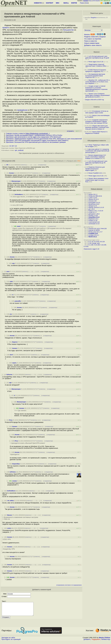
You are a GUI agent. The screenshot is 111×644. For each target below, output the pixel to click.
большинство (68, 30)
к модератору (42, 165)
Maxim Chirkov (105, 640)
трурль (14, 363)
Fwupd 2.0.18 (93, 220)
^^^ (31, 173)
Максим (9, 515)
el (13, 295)
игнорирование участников (63, 585)
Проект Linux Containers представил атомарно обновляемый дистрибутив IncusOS (97, 95)
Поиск (82, 3)
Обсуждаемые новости (97, 141)
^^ (29, 173)
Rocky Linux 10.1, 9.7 (95, 232)
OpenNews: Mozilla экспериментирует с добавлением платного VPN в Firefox (34, 135)
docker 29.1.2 (93, 194)
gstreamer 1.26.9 (94, 214)
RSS (79, 161)
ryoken (9, 528)
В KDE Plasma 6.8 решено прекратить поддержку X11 (96, 71)
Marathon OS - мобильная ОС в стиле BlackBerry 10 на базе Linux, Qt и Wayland (97, 82)
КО (7, 165)
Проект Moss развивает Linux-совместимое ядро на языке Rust (97, 180)
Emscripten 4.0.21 (94, 203)
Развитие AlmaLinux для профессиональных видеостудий (95, 169)
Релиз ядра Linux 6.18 (96, 62)
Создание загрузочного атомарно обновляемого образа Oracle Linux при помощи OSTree (96, 121)
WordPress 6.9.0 (94, 204)
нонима (15, 481)
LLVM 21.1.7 (93, 212)
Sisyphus (94, 18)
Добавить (87, 642)
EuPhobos (13, 472)
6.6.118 (102, 242)
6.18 (90, 243)
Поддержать (96, 642)
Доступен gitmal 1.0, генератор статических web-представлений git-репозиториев (97, 151)
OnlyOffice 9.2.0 (94, 217)
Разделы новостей (91, 37)
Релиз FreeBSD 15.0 (95, 173)
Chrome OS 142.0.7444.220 (98, 229)
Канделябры (16, 464)
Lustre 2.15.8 (93, 198)
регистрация (96, 1)
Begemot (15, 342)
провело (6, 28)
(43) (14, 161)
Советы (97, 107)
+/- (65, 161)
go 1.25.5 (92, 209)
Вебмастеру (106, 642)
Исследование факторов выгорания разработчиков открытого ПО (95, 76)
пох (11, 314)
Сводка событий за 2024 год (94, 100)
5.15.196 (97, 245)
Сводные (102, 37)
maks (11, 281)
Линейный (59, 161)
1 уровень (51, 161)
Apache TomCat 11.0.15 (96, 207)
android (21, 150)
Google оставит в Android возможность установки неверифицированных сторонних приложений (96, 88)
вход (90, 1)
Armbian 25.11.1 (94, 235)
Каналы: (87, 34)
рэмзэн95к (18, 301)
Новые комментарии (92, 43)
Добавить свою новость (93, 45)
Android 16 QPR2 (94, 230)
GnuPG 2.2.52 (93, 216)
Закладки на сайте (8, 640)
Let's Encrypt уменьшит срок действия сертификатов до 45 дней (97, 57)
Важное (97, 52)
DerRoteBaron (19, 194)
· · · (33, 165)
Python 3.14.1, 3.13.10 (96, 211)
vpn (16, 150)
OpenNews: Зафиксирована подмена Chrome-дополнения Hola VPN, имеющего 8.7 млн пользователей (44, 139)
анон (8, 271)
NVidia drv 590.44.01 (95, 196)
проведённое (22, 110)
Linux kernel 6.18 (94, 222)
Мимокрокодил (16, 181)
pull (98, 243)
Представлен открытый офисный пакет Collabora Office (96, 65)
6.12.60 (96, 242)
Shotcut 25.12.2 (94, 199)
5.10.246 (103, 245)
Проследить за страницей (11, 642)
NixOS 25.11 (93, 237)
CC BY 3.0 (13, 146)
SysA (11, 355)
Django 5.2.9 (93, 206)
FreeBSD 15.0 (93, 233)
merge (94, 243)
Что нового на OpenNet (93, 39)
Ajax (45, 161)
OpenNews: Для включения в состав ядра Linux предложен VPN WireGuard (33, 137)
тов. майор (10, 501)
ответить (24, 165)
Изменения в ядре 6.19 (91, 249)
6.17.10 (91, 242)
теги (87, 3)
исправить (71, 131)
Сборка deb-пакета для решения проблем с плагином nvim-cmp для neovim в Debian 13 (97, 127)
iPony (11, 420)
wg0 (10, 383)
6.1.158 (91, 245)
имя (13, 263)
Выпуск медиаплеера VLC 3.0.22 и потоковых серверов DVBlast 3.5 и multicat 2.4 (96, 157)
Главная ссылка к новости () (28, 134)
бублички (9, 374)
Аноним (11, 173)
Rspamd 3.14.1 (93, 219)
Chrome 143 (93, 201)
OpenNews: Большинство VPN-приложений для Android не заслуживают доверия (36, 142)
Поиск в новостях (91, 41)
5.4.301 (86, 246)
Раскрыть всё (72, 161)
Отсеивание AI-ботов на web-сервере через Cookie (97, 112)
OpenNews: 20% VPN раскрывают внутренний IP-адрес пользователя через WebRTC (37, 140)
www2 (19, 226)
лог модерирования (76, 585)
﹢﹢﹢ (29, 165)
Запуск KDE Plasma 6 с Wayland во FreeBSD (96, 133)
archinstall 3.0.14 (94, 224)
